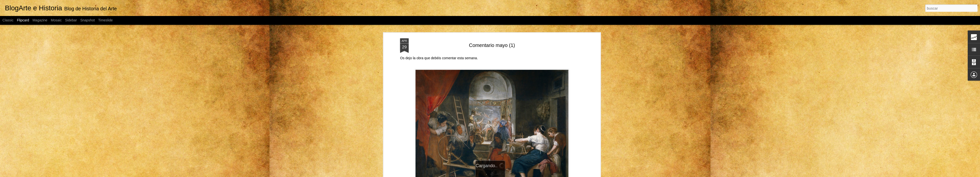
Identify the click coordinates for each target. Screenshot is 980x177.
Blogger (528, 174)
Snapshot (88, 20)
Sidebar (71, 20)
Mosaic (56, 20)
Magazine (40, 20)
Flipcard (23, 20)
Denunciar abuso (544, 174)
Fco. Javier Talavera (515, 148)
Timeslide (105, 20)
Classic (8, 20)
